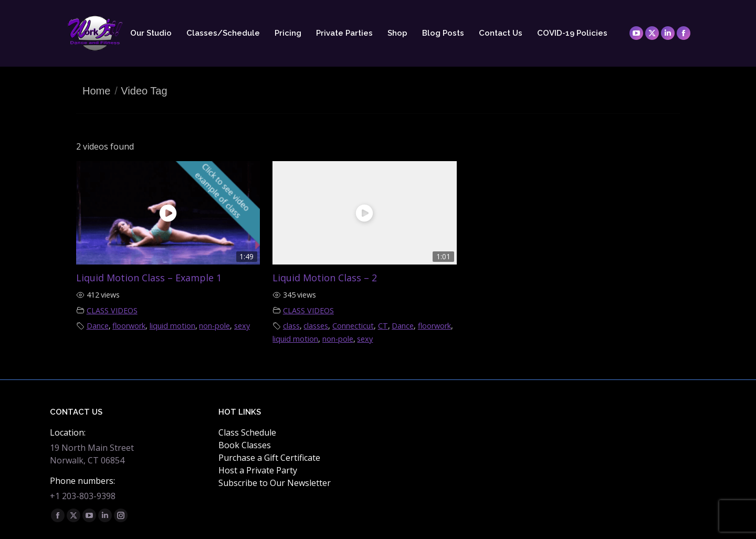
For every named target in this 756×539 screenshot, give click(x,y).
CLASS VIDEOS (112, 310)
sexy (242, 326)
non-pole (214, 326)
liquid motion (172, 326)
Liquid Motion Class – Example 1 (149, 278)
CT (383, 326)
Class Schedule (247, 432)
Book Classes (245, 445)
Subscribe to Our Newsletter (275, 483)
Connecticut (353, 326)
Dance (98, 326)
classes (316, 326)
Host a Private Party (258, 470)
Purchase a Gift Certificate (269, 458)
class (291, 326)
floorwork (129, 326)
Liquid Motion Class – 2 (325, 278)
